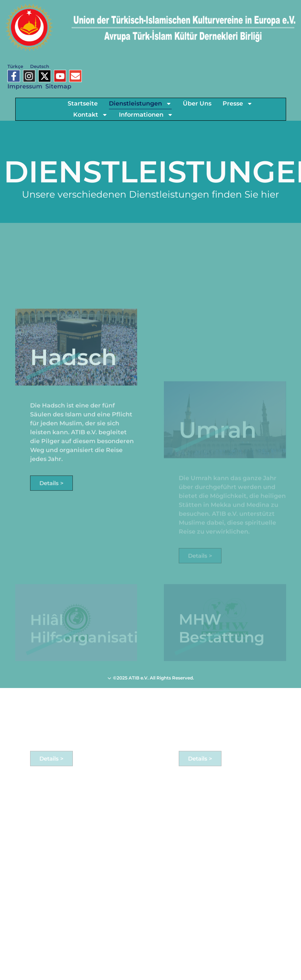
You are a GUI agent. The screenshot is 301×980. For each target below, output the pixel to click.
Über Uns (197, 103)
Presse (238, 104)
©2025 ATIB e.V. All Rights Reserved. (151, 678)
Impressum (25, 86)
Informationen (146, 115)
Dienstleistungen (140, 104)
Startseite (83, 103)
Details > (51, 522)
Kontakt (90, 115)
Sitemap (58, 86)
